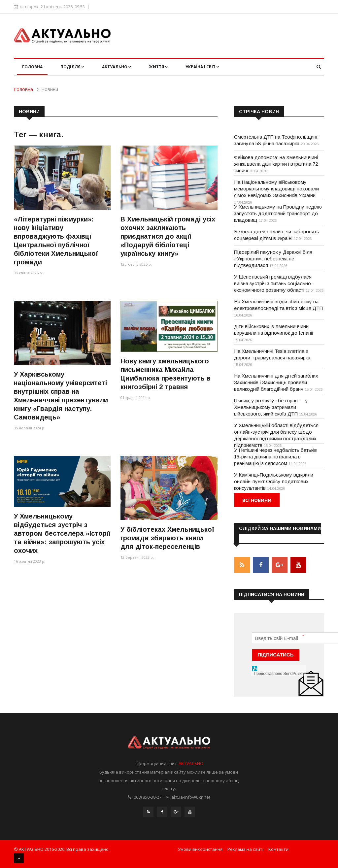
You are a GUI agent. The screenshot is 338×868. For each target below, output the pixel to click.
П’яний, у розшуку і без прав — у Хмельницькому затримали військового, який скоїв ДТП (271, 407)
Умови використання (200, 849)
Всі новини (257, 500)
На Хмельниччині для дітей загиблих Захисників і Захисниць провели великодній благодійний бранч (276, 382)
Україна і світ (202, 67)
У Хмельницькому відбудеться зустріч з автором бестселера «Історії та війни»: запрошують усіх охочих (62, 533)
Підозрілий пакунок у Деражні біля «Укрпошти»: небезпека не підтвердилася (273, 259)
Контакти (278, 849)
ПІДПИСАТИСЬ (275, 655)
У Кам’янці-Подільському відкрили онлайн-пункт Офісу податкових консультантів (274, 481)
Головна (32, 67)
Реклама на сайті (245, 849)
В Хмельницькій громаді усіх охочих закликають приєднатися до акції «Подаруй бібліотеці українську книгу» (168, 236)
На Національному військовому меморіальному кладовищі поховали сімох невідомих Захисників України (276, 189)
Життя (158, 67)
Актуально (117, 67)
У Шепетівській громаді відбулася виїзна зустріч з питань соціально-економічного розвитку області (273, 283)
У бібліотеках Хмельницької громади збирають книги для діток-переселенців (167, 538)
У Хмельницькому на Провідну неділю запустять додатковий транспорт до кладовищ (278, 213)
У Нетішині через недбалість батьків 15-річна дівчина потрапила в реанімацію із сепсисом (275, 457)
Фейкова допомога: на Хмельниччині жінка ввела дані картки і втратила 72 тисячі (276, 164)
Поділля (72, 67)
